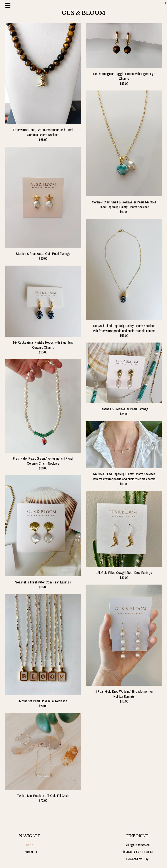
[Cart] (164, 7)
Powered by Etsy (137, 859)
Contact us (30, 852)
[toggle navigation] (8, 5)
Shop (30, 845)
